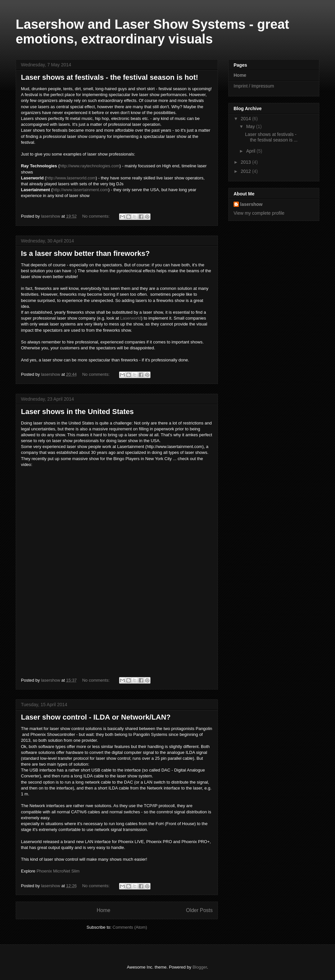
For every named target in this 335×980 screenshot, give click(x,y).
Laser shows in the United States (77, 412)
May (251, 126)
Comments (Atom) (130, 927)
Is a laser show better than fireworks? (85, 253)
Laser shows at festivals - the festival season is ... (271, 137)
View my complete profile (259, 213)
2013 (247, 162)
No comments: (96, 216)
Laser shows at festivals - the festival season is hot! (110, 77)
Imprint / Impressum (254, 86)
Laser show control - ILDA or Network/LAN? (96, 717)
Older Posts (199, 910)
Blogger (200, 967)
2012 (247, 171)
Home (103, 910)
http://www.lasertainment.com (80, 190)
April (251, 151)
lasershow (251, 204)
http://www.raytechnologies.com (89, 166)
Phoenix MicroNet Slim (58, 871)
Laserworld (131, 318)
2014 (247, 119)
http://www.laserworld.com (71, 178)
